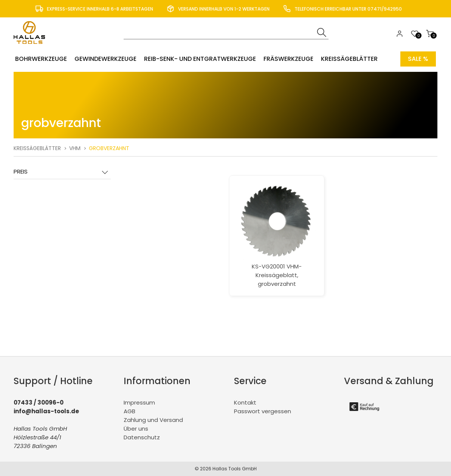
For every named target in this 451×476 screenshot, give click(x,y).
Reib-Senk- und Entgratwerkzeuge (200, 59)
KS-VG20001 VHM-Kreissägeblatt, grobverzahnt (277, 236)
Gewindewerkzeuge (105, 59)
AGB (129, 411)
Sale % (418, 59)
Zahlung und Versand (153, 420)
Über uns (136, 429)
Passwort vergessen (263, 411)
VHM (75, 148)
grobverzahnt (109, 148)
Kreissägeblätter (349, 59)
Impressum (139, 402)
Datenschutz (142, 437)
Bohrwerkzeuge (41, 59)
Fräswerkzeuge (288, 59)
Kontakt (245, 402)
